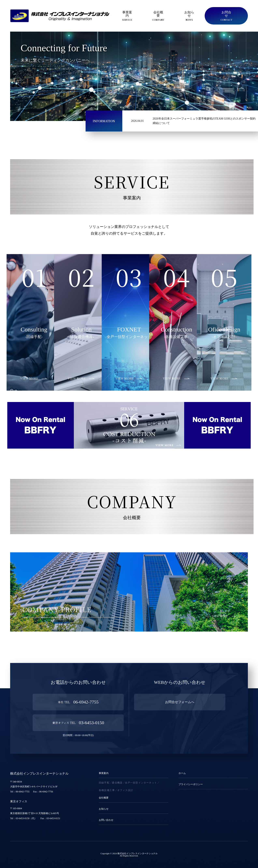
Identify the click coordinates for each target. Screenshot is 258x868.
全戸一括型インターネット (141, 783)
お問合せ (226, 16)
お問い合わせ (106, 820)
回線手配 (104, 783)
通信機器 (117, 783)
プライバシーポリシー (191, 784)
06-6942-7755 (78, 702)
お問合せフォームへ (180, 702)
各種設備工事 (107, 790)
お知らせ (189, 16)
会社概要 (158, 16)
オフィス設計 (125, 790)
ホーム (182, 773)
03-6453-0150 (78, 723)
